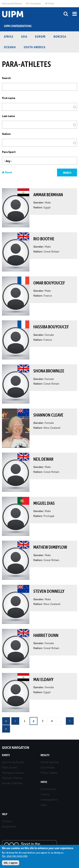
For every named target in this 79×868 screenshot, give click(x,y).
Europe (40, 37)
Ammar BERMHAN (48, 195)
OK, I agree (11, 863)
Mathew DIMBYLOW (50, 547)
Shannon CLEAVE (48, 415)
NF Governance (33, 4)
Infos (44, 782)
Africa (9, 37)
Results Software (12, 783)
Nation (6, 134)
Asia (24, 37)
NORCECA (60, 37)
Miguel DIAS (44, 503)
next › (70, 721)
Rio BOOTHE (44, 239)
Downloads (48, 768)
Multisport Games (13, 773)
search (66, 14)
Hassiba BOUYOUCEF (51, 327)
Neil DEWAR (43, 459)
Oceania (10, 47)
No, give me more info (15, 856)
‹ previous (15, 721)
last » (6, 729)
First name (9, 98)
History (45, 794)
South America (35, 47)
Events (6, 755)
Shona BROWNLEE (49, 371)
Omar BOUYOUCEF (49, 283)
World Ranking (50, 762)
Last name (8, 116)
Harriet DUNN (46, 635)
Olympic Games (12, 778)
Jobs (44, 805)
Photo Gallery (49, 773)
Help (5, 814)
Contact (7, 821)
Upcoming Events (13, 762)
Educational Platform (12, 4)
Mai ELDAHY (43, 679)
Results (45, 755)
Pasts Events (10, 768)
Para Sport (9, 152)
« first (6, 721)
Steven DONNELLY (49, 591)
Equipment (9, 827)
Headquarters (49, 800)
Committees (48, 789)
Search (6, 78)
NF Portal (49, 4)
